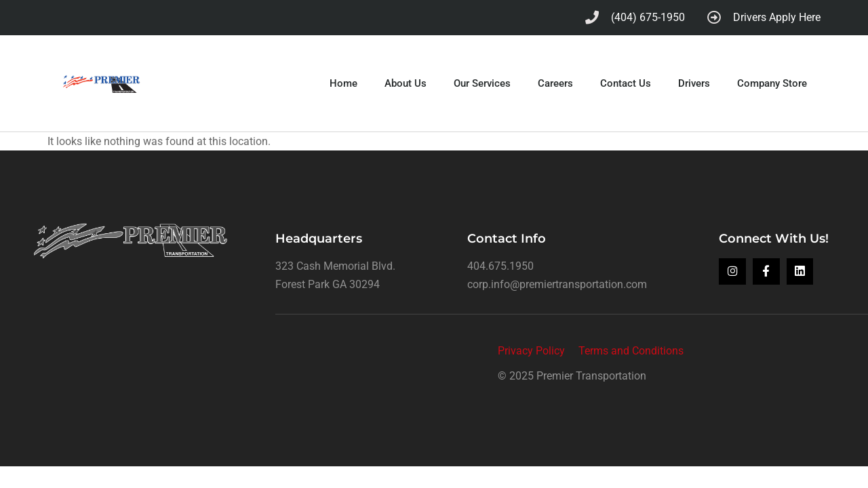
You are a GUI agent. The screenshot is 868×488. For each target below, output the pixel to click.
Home (343, 83)
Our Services (482, 83)
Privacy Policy (531, 349)
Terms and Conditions (631, 349)
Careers (555, 83)
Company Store (772, 83)
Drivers (694, 83)
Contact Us (626, 83)
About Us (406, 83)
